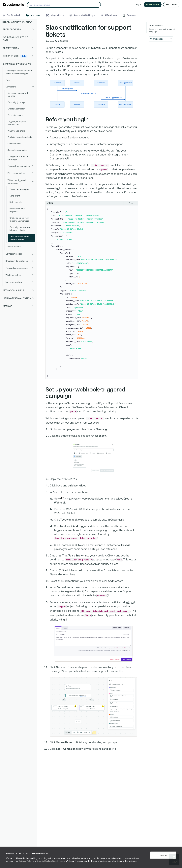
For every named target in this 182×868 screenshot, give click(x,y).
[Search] (64, 5)
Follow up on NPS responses (17, 210)
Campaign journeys (16, 102)
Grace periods (14, 247)
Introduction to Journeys (17, 22)
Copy (131, 203)
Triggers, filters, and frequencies (17, 123)
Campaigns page (15, 115)
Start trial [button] (171, 4)
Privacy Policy (26, 861)
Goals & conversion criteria (20, 137)
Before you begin (156, 25)
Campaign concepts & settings (18, 94)
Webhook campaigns (19, 189)
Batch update (16, 202)
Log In (138, 4)
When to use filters (16, 131)
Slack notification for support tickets (19, 238)
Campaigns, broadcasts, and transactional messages (19, 72)
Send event (15, 196)
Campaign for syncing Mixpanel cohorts (20, 229)
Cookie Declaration (47, 861)
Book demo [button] (153, 4)
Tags (8, 80)
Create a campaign (16, 109)
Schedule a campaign (17, 150)
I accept (163, 855)
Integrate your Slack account (67, 144)
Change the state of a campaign (18, 158)
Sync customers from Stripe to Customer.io (19, 219)
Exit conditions (14, 144)
